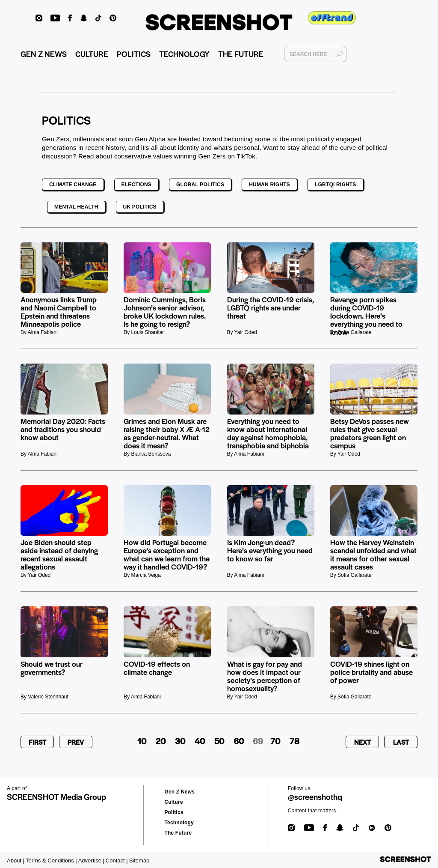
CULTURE (92, 54)
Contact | (117, 861)
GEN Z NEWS (44, 54)
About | (16, 861)
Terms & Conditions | (51, 861)
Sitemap (139, 861)
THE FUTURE (241, 54)
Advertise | (91, 861)
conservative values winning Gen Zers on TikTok (185, 156)
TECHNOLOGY (184, 54)
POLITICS (134, 54)
